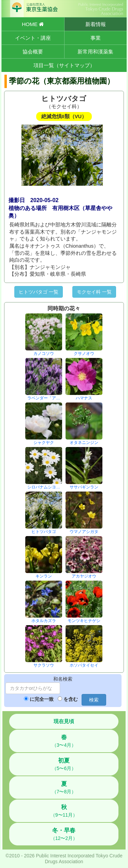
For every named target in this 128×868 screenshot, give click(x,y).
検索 (94, 700)
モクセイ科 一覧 (94, 292)
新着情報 (96, 24)
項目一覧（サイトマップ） (64, 65)
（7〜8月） (64, 788)
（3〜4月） (64, 741)
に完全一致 (42, 699)
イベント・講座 (33, 38)
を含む (71, 699)
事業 (96, 38)
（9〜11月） (64, 811)
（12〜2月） (64, 834)
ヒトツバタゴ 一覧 (39, 292)
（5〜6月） (64, 764)
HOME (33, 24)
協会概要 (33, 52)
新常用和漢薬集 (95, 52)
